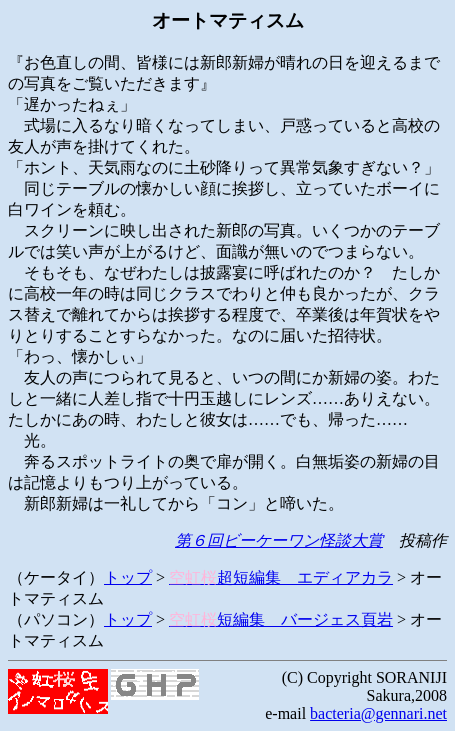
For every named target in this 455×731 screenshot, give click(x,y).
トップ (128, 577)
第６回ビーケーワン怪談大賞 (279, 540)
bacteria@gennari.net (378, 713)
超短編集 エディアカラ (281, 577)
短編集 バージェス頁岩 (281, 619)
